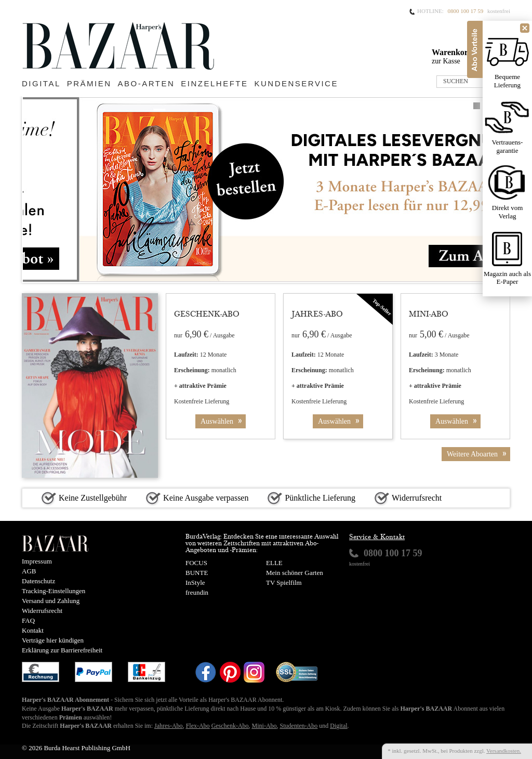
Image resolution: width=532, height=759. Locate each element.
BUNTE (197, 573)
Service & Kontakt (377, 538)
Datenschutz (38, 581)
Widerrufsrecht (42, 611)
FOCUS (196, 563)
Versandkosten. (504, 751)
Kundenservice (296, 83)
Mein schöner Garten (295, 573)
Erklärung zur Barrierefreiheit (62, 650)
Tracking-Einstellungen (54, 591)
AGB (29, 571)
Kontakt (33, 630)
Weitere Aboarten (478, 454)
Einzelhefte (214, 83)
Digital (41, 83)
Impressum (37, 561)
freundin (197, 592)
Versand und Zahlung (51, 601)
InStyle (195, 583)
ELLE (274, 563)
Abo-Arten (147, 83)
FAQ (28, 620)
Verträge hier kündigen (53, 640)
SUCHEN (456, 81)
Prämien (89, 83)
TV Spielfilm (284, 583)
